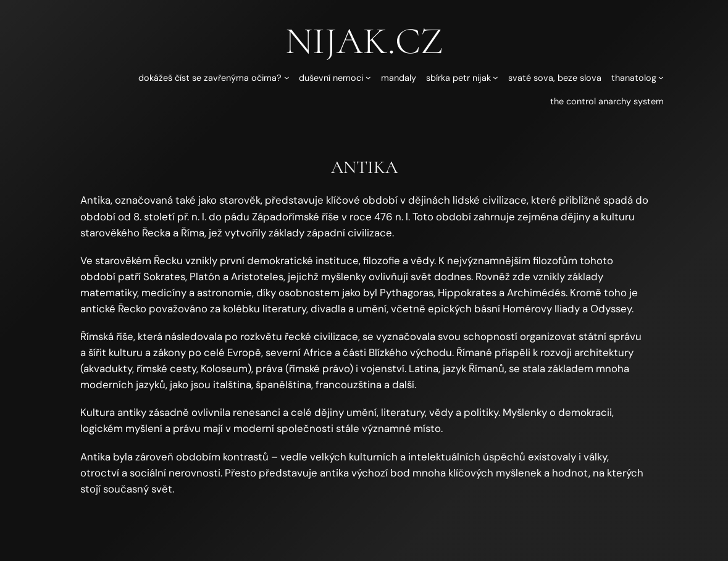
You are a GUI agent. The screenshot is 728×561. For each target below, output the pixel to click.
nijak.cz (364, 41)
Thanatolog (634, 78)
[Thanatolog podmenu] (661, 77)
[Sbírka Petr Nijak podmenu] (496, 77)
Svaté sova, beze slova (555, 78)
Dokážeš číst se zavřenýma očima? (210, 78)
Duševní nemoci (331, 78)
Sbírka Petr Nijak (458, 78)
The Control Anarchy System (607, 101)
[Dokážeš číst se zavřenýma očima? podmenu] (287, 77)
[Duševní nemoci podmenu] (368, 77)
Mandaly (399, 78)
